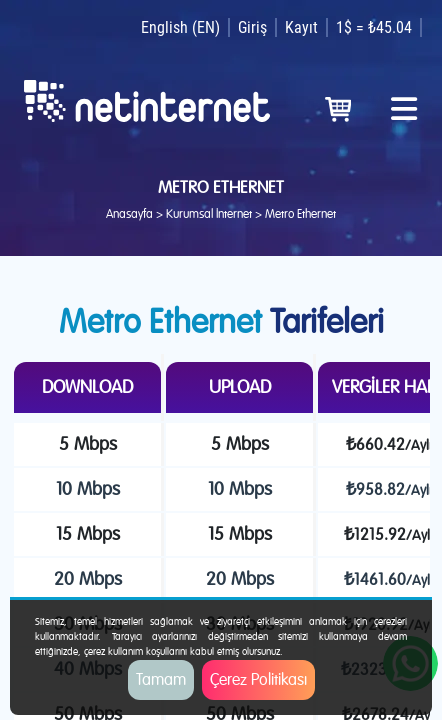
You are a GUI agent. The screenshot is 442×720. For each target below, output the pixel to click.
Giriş (252, 27)
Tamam (161, 680)
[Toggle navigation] (404, 102)
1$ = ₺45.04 (374, 27)
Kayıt (301, 27)
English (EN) (180, 27)
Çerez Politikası (258, 680)
